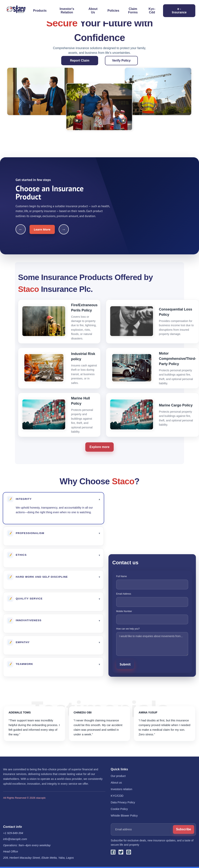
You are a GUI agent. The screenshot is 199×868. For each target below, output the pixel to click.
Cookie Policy (119, 809)
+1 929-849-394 (13, 833)
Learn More (42, 229)
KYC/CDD (117, 796)
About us (116, 783)
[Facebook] (113, 852)
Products (40, 11)
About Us (93, 11)
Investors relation (121, 789)
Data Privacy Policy (123, 802)
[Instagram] (129, 852)
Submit (125, 664)
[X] (121, 852)
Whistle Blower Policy (124, 816)
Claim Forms (133, 11)
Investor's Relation (67, 11)
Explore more (99, 447)
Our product (118, 776)
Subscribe (184, 829)
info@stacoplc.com (15, 839)
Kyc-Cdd (152, 11)
